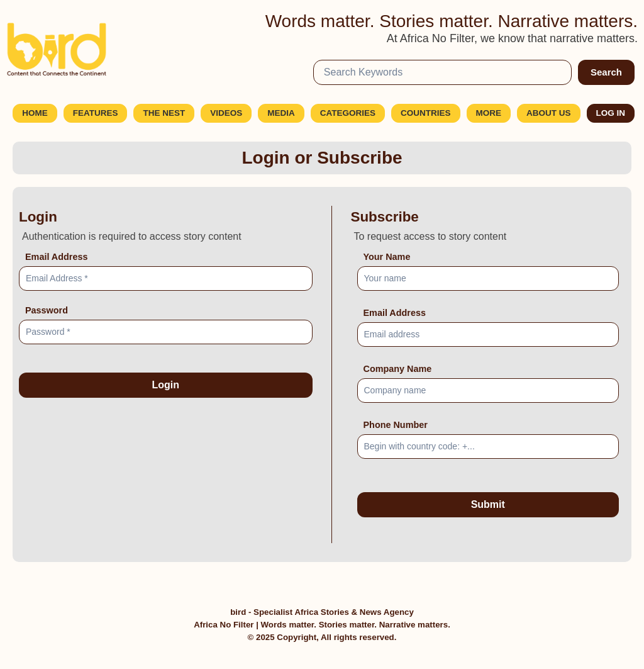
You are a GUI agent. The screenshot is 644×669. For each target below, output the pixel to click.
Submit (488, 504)
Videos (226, 113)
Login (165, 385)
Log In (611, 113)
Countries (426, 113)
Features (96, 113)
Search (606, 72)
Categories (348, 113)
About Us (549, 113)
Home (35, 113)
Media (281, 113)
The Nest (164, 113)
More (489, 113)
